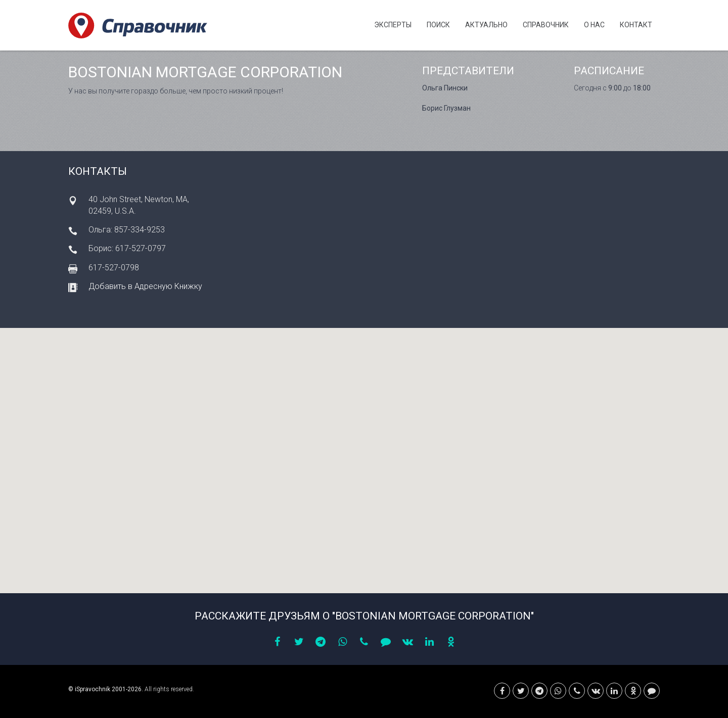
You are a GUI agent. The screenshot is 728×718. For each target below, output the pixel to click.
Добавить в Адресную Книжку (145, 286)
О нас (594, 25)
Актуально (486, 25)
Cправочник (546, 25)
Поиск (438, 25)
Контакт (636, 25)
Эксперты (393, 25)
